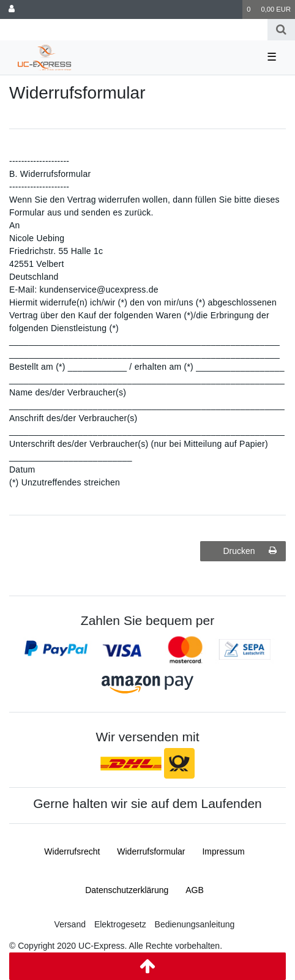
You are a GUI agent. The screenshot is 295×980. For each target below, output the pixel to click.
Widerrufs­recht (72, 851)
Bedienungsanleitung (195, 924)
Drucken (250, 551)
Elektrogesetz (120, 924)
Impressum (223, 851)
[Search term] (134, 30)
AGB (195, 890)
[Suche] (281, 30)
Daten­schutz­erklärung (127, 890)
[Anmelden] (12, 9)
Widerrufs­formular (151, 851)
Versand (70, 924)
